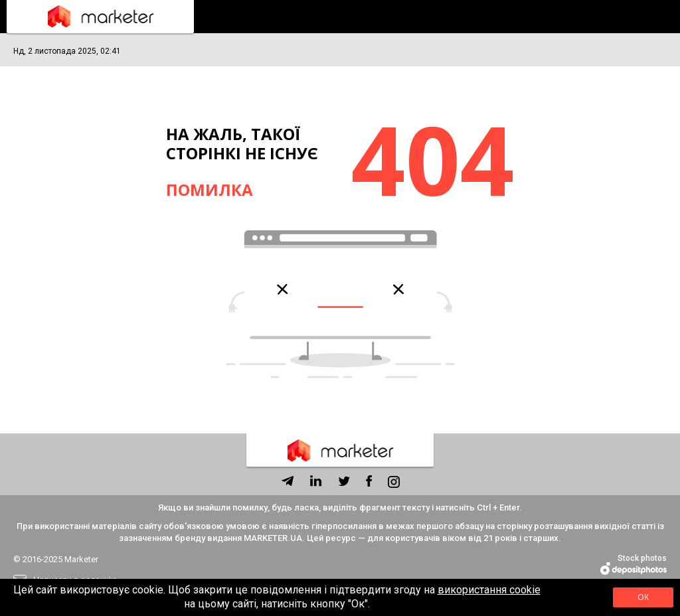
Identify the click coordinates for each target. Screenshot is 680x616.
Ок (643, 597)
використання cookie (489, 590)
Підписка (660, 17)
